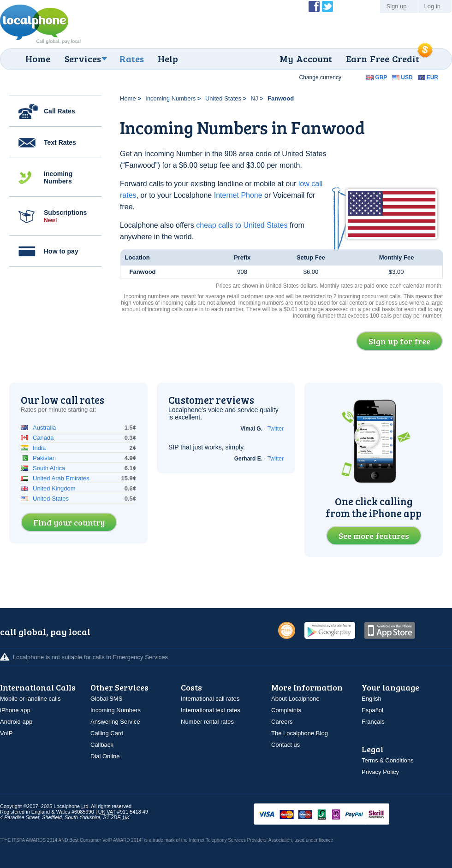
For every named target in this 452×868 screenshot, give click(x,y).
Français (373, 722)
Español (372, 710)
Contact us (285, 745)
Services (83, 59)
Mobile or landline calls (30, 699)
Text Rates (60, 142)
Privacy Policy (380, 772)
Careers (282, 722)
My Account (306, 59)
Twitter (276, 429)
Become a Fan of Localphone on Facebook (314, 6)
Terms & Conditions (388, 760)
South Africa (49, 468)
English (372, 699)
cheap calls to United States (242, 225)
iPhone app (15, 710)
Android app (16, 722)
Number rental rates (207, 722)
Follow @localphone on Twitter (327, 6)
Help (168, 59)
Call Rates (59, 111)
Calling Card (107, 733)
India (39, 448)
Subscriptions (65, 216)
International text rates (211, 710)
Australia (45, 428)
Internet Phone (238, 195)
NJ (255, 98)
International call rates (210, 699)
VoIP (6, 733)
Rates (132, 59)
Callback (102, 745)
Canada (43, 438)
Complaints (286, 710)
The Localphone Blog (300, 733)
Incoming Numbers (58, 177)
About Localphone (295, 699)
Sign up (396, 6)
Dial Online (105, 756)
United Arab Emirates (61, 478)
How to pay (61, 251)
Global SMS (106, 699)
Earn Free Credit (383, 59)
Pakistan (44, 458)
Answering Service (115, 722)
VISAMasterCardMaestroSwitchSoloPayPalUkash (334, 815)
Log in (432, 6)
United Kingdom (54, 488)
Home (38, 59)
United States (223, 98)
